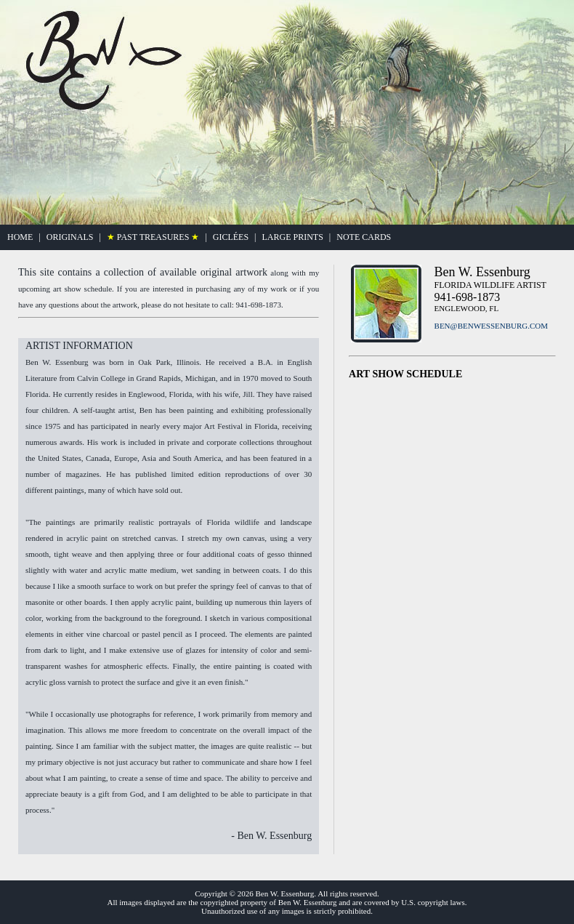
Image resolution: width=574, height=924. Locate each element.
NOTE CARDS (364, 237)
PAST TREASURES (153, 237)
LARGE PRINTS (292, 237)
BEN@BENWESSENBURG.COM (492, 326)
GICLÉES (231, 237)
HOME (20, 237)
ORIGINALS (70, 237)
